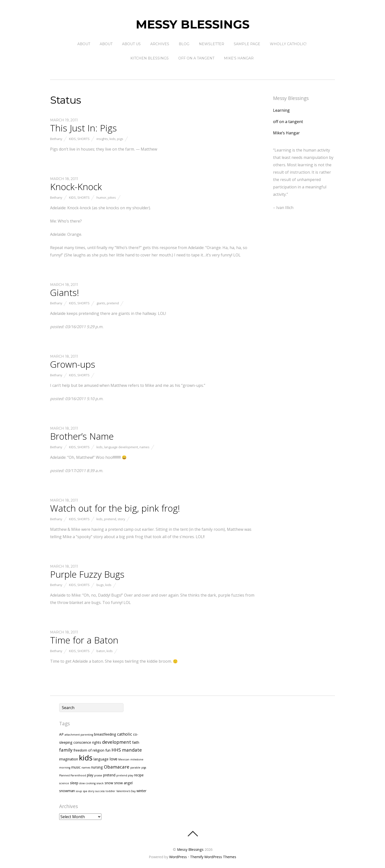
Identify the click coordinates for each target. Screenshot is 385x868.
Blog (184, 44)
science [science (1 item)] (64, 783)
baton (101, 651)
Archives (160, 44)
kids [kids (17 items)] (86, 758)
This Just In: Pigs (83, 128)
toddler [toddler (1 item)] (110, 791)
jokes (112, 197)
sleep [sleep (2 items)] (74, 783)
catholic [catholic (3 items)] (125, 734)
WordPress (178, 857)
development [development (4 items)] (117, 742)
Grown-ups (73, 364)
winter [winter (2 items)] (141, 791)
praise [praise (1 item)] (98, 775)
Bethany (56, 139)
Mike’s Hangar (239, 58)
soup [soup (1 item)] (79, 791)
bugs (100, 585)
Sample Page (247, 44)
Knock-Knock (76, 187)
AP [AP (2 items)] (61, 734)
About (84, 44)
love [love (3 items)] (113, 759)
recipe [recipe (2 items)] (139, 775)
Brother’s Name (82, 436)
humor (101, 197)
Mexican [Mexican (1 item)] (124, 759)
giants (101, 303)
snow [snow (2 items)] (109, 783)
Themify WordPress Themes (213, 857)
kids (113, 139)
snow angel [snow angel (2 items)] (123, 783)
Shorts (83, 139)
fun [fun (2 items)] (108, 750)
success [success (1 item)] (100, 791)
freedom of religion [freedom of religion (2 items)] (89, 750)
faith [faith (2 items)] (136, 742)
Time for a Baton (84, 640)
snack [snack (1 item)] (100, 783)
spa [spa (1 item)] (85, 791)
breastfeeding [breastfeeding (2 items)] (105, 734)
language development (121, 447)
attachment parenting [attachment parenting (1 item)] (79, 735)
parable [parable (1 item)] (135, 768)
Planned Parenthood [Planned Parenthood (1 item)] (73, 775)
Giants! (65, 293)
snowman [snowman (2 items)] (67, 791)
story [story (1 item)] (91, 791)
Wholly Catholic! (288, 44)
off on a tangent (196, 58)
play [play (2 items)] (90, 775)
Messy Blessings (190, 849)
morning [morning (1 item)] (65, 768)
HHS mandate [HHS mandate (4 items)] (127, 750)
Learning (281, 110)
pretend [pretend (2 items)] (109, 775)
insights (102, 139)
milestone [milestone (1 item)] (137, 759)
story (121, 519)
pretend (113, 303)
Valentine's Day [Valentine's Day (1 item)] (126, 791)
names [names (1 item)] (86, 768)
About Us (131, 44)
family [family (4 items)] (66, 750)
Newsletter (212, 44)
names (144, 447)
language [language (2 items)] (101, 759)
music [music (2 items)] (76, 767)
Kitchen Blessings (150, 58)
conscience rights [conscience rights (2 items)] (87, 742)
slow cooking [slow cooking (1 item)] (87, 783)
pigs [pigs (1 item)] (144, 768)
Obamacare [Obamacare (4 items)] (117, 767)
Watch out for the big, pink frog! (115, 508)
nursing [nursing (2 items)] (97, 767)
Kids (72, 139)
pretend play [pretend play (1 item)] (125, 775)
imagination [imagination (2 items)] (69, 759)
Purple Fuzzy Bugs (87, 574)
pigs (120, 139)
